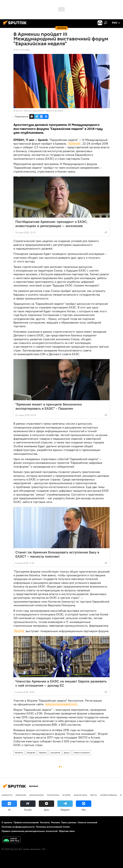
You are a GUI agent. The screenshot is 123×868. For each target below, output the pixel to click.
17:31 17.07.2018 (21, 50)
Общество (31, 753)
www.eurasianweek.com (61, 704)
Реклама (55, 822)
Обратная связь (67, 831)
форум (67, 753)
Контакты (45, 822)
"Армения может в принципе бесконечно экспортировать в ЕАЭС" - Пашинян (49, 406)
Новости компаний (87, 822)
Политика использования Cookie (53, 827)
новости (7, 795)
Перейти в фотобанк (54, 111)
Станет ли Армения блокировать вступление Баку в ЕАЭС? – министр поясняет (57, 554)
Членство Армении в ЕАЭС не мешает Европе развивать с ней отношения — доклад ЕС (61, 683)
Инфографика (109, 795)
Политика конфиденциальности (18, 827)
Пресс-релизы (69, 822)
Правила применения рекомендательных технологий (30, 831)
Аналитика (80, 795)
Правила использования (26, 822)
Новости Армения (81, 753)
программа (55, 753)
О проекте (7, 822)
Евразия (43, 753)
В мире (66, 795)
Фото (94, 795)
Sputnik (19, 631)
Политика (53, 795)
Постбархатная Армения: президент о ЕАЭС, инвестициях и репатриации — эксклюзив (51, 224)
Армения (74, 144)
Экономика (37, 795)
